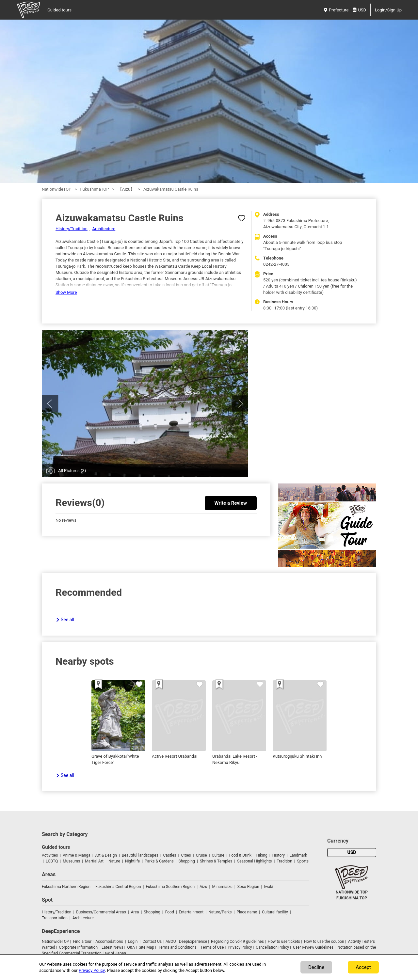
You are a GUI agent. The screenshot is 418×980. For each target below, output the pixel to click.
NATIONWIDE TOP (352, 892)
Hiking (262, 855)
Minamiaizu (222, 887)
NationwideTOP (56, 189)
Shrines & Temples (216, 861)
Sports (303, 861)
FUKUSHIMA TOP (352, 898)
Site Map (146, 947)
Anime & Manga (76, 855)
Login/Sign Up (388, 10)
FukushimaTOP (94, 189)
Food (170, 912)
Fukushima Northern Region (66, 887)
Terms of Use (212, 947)
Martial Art (94, 861)
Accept (363, 967)
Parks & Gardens (159, 861)
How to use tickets (284, 941)
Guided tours (59, 10)
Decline (316, 967)
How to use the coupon (324, 941)
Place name (247, 912)
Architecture (104, 229)
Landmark (298, 855)
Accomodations (109, 941)
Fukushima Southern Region (170, 887)
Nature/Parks (220, 912)
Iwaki (269, 887)
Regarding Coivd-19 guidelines (237, 941)
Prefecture (336, 10)
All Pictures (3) (72, 471)
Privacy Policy (240, 947)
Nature (114, 861)
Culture (218, 855)
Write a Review (231, 503)
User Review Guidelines (313, 947)
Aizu (203, 887)
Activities (50, 855)
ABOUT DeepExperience (186, 941)
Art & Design (106, 855)
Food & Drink (240, 855)
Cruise (201, 855)
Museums (71, 861)
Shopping (187, 861)
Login (133, 941)
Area (135, 912)
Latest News (113, 947)
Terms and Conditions (177, 947)
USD (359, 10)
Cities (186, 855)
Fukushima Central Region (118, 887)
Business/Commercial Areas (101, 912)
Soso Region (248, 887)
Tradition (284, 861)
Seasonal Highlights (254, 861)
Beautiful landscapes (140, 855)
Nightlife (132, 861)
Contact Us (152, 941)
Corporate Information (78, 947)
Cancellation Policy (272, 947)
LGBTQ (52, 861)
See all (67, 620)
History (279, 855)
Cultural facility (275, 912)
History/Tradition (72, 229)
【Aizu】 (126, 189)
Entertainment (191, 912)
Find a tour (82, 941)
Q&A (131, 947)
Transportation (55, 918)
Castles (170, 855)
